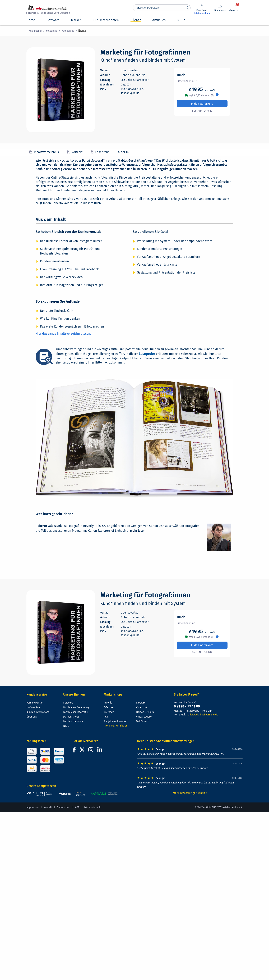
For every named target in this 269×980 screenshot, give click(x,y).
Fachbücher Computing (76, 707)
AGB (77, 807)
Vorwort (75, 152)
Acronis (108, 703)
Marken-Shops (71, 717)
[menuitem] (36, 31)
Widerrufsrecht (93, 807)
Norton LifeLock (145, 712)
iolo (106, 717)
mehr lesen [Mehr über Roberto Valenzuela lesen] (138, 531)
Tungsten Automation (115, 721)
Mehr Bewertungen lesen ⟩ (190, 793)
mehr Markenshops (116, 726)
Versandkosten (35, 703)
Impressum (33, 807)
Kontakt (48, 807)
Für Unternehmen (73, 721)
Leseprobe (100, 152)
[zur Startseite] (48, 10)
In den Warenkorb (202, 104)
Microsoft (109, 712)
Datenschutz (64, 807)
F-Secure (109, 707)
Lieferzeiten (33, 707)
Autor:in (123, 152)
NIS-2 (66, 726)
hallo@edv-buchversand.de (202, 715)
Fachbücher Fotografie (76, 712)
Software (68, 703)
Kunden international (38, 712)
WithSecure (143, 721)
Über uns (32, 717)
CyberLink (142, 707)
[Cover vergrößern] (61, 90)
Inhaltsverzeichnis (44, 152)
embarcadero (144, 717)
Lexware (141, 703)
